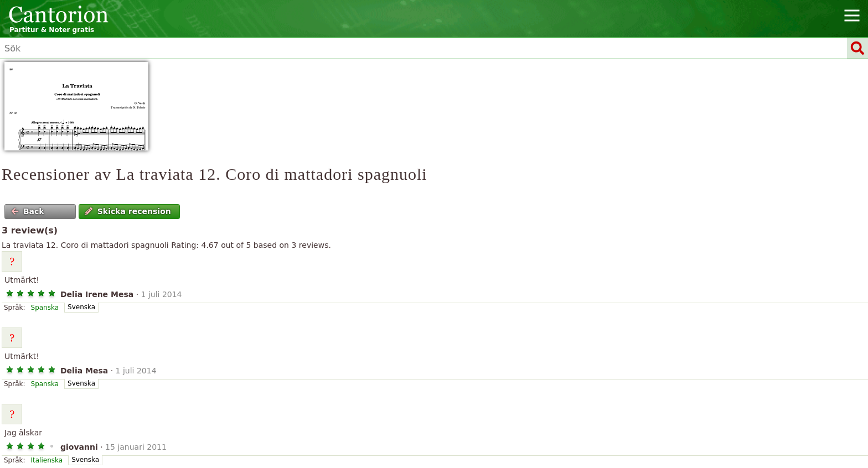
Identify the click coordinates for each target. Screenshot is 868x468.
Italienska (47, 460)
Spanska (45, 308)
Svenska (81, 307)
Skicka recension (128, 211)
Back (28, 211)
